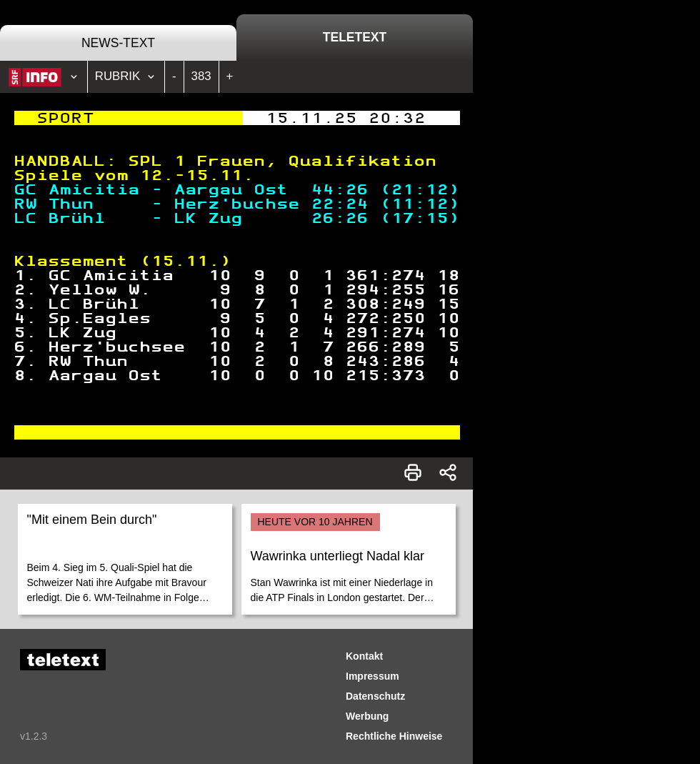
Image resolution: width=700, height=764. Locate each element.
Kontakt (364, 656)
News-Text (118, 43)
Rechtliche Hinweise (394, 736)
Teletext (355, 37)
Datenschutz (375, 696)
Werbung (367, 716)
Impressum (372, 676)
